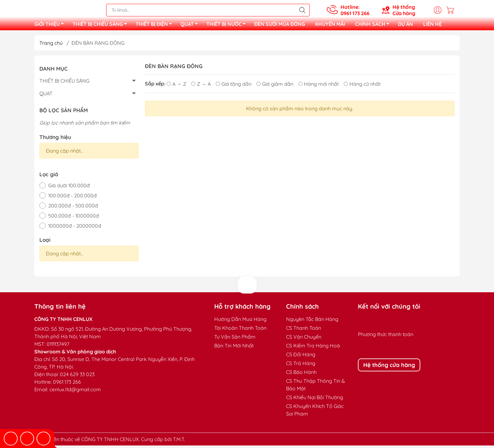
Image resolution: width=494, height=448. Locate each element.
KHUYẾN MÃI (330, 25)
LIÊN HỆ (432, 25)
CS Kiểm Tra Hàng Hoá (313, 348)
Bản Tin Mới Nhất (234, 348)
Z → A (201, 86)
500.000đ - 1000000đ (74, 218)
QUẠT (191, 26)
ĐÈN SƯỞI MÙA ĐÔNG (280, 25)
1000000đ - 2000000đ (75, 228)
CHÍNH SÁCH (374, 26)
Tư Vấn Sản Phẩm (235, 339)
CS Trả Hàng (301, 366)
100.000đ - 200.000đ (72, 198)
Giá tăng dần (234, 86)
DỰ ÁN (405, 25)
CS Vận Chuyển (304, 339)
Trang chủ (51, 45)
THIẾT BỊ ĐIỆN (155, 26)
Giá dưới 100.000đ (69, 188)
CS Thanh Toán (304, 330)
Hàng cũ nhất (362, 86)
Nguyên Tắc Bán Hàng (312, 322)
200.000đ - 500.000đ (73, 208)
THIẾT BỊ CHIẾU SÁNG (101, 26)
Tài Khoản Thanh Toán (240, 330)
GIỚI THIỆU (51, 26)
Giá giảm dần (275, 86)
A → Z (176, 86)
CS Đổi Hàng (301, 357)
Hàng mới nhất (319, 86)
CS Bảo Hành (301, 375)
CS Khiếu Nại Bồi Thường (315, 400)
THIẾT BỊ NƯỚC (228, 26)
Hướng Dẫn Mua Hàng (240, 322)
